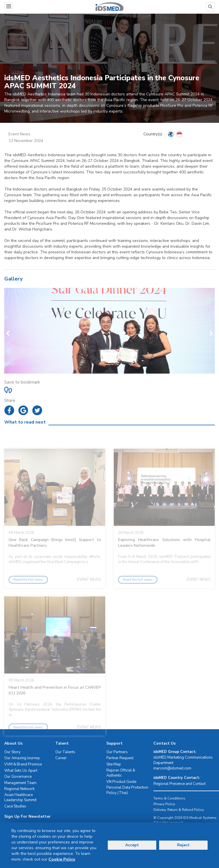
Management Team (20, 783)
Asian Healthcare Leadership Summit (20, 798)
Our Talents (65, 752)
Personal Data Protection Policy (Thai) (127, 790)
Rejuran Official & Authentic (121, 773)
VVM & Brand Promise (23, 764)
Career (61, 758)
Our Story (12, 752)
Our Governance (18, 777)
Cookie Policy (62, 859)
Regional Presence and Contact (180, 784)
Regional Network (19, 789)
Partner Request (120, 758)
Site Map (114, 764)
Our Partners (117, 752)
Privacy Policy (164, 804)
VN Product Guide (121, 782)
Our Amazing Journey (22, 758)
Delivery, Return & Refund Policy (179, 810)
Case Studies (15, 806)
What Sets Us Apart (21, 771)
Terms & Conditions (169, 798)
